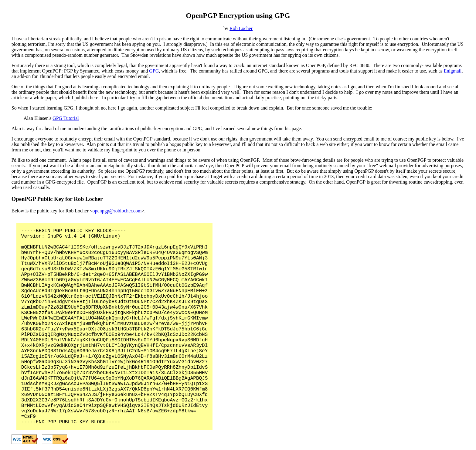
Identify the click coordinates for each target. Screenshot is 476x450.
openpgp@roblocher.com (117, 211)
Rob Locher (241, 28)
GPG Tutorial (66, 118)
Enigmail (453, 71)
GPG (154, 71)
